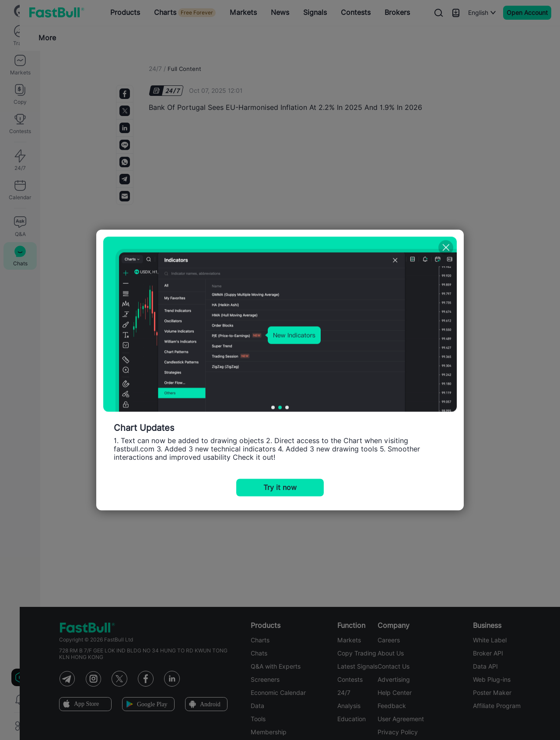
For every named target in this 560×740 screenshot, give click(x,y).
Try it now (280, 488)
